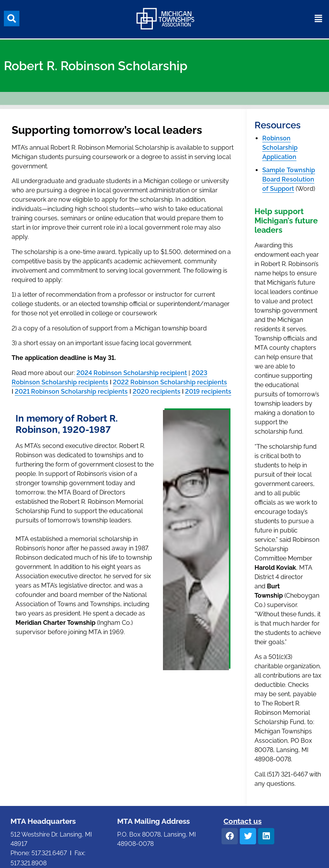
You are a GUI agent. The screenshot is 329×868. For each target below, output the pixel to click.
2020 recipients (157, 392)
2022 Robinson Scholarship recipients (170, 382)
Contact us (242, 821)
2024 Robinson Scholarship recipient (132, 373)
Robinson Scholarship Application (280, 148)
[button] (12, 17)
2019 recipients (208, 392)
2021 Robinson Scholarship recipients (71, 392)
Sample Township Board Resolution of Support (289, 179)
